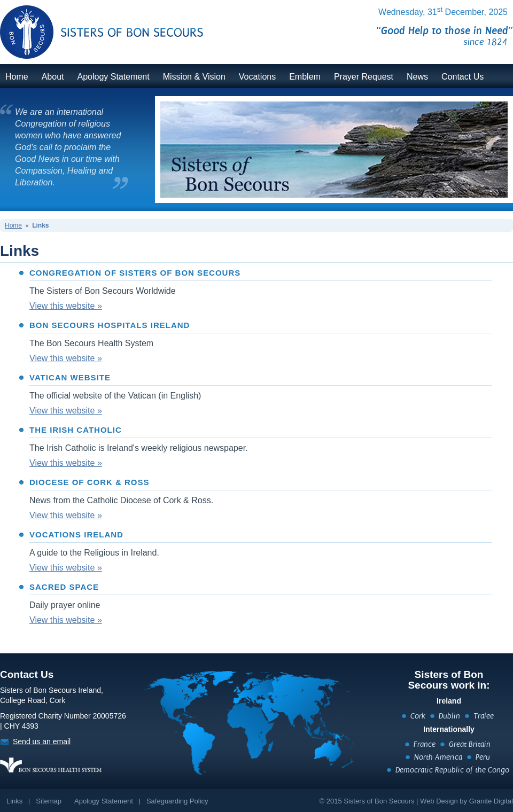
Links (40, 225)
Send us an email (42, 741)
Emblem (305, 77)
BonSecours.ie (90, 25)
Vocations (257, 77)
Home (17, 77)
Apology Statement (114, 77)
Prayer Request (364, 77)
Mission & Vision (194, 77)
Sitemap (49, 801)
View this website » (66, 306)
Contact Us (463, 77)
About (53, 77)
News (417, 77)
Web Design (439, 801)
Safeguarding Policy (177, 801)
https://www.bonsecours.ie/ (51, 765)
